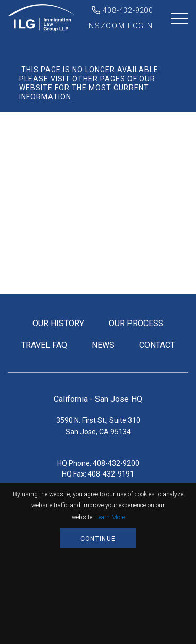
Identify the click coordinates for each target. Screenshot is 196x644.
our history (58, 323)
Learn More (110, 517)
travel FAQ (44, 345)
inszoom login (120, 26)
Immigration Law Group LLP (41, 18)
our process (136, 323)
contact (157, 345)
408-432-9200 (128, 10)
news (103, 345)
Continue (98, 539)
